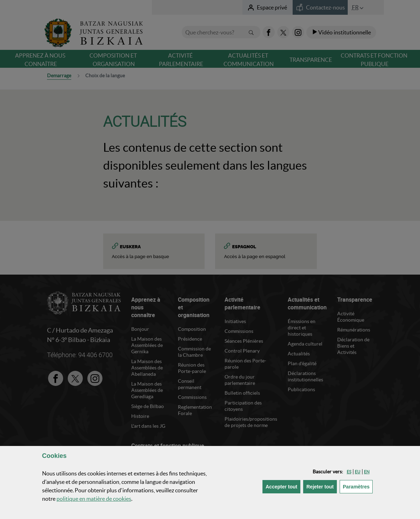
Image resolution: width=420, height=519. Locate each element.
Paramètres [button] (358, 486)
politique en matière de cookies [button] (94, 499)
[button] (349, 472)
